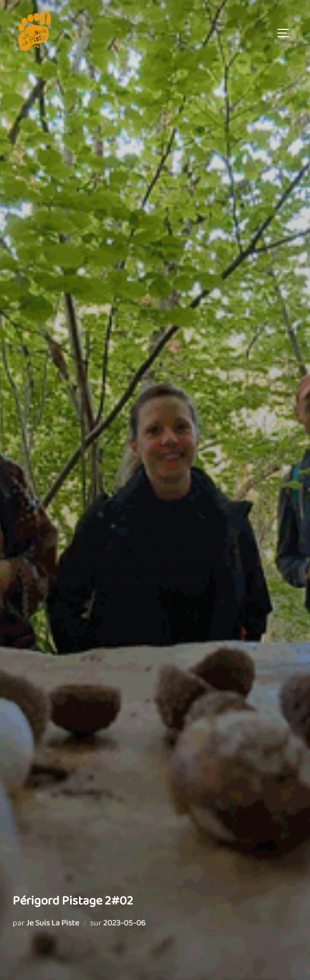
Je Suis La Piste (53, 923)
